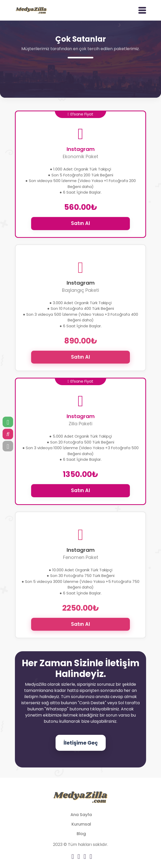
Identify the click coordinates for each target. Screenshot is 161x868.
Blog (81, 834)
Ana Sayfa (81, 815)
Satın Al (80, 223)
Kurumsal (81, 824)
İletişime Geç (81, 743)
